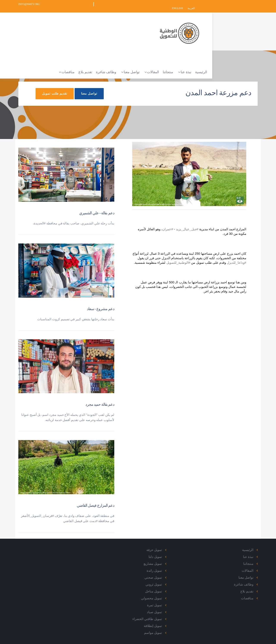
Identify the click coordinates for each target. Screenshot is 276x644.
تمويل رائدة (164, 566)
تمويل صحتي (163, 573)
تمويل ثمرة (164, 601)
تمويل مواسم (162, 628)
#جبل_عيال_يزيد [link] (186, 225)
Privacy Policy (250, 639)
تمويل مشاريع (162, 559)
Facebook (82, 546)
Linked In (82, 559)
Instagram (81, 566)
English (240, 4)
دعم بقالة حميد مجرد (100, 400)
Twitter (83, 552)
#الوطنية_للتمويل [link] (169, 258)
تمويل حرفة (164, 546)
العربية (254, 4)
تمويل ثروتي (163, 580)
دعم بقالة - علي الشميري (97, 209)
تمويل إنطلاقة (162, 622)
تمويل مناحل (163, 587)
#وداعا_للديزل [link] (227, 258)
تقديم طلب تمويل (44, 96)
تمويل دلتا (165, 552)
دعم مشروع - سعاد (101, 305)
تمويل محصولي (161, 594)
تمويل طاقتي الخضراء (157, 615)
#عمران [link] (166, 225)
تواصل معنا (78, 96)
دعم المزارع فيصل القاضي (96, 501)
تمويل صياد (164, 608)
